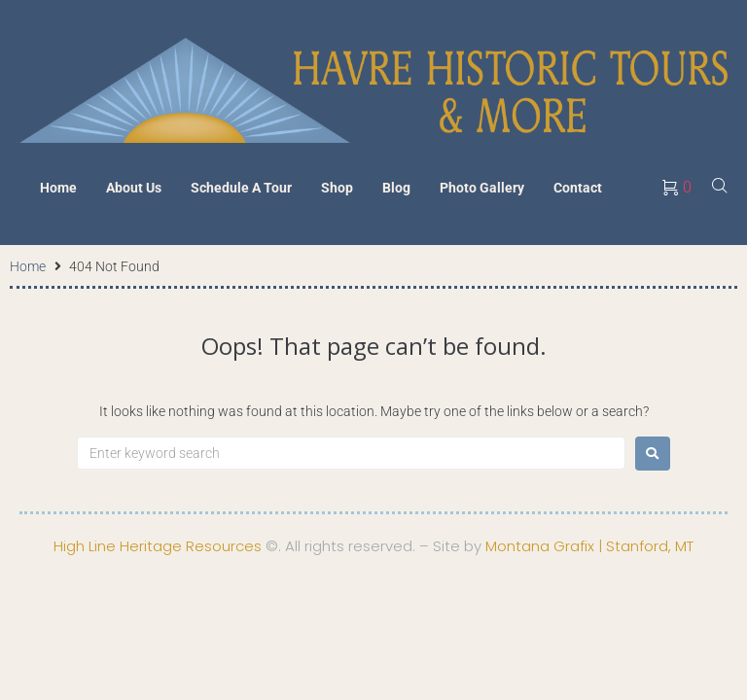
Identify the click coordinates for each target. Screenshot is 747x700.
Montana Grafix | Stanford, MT (589, 546)
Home (28, 266)
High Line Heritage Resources (158, 546)
